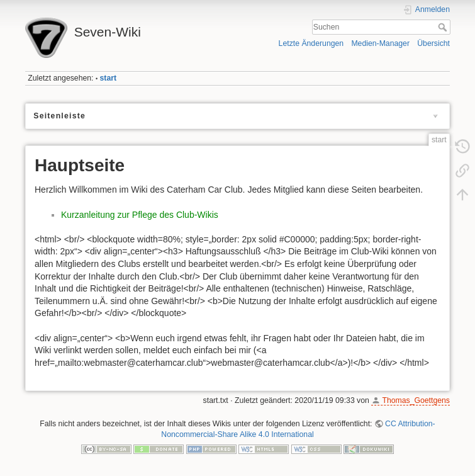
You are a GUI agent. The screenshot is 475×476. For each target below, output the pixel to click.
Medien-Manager (380, 43)
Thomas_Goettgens (416, 400)
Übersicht (433, 43)
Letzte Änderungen (311, 43)
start (109, 78)
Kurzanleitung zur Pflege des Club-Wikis (140, 215)
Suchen (444, 27)
